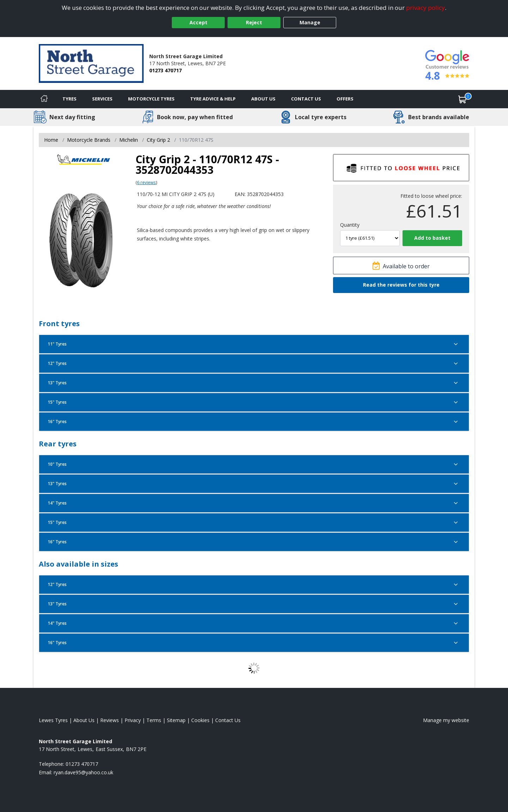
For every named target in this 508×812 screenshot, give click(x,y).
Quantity (350, 225)
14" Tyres (254, 503)
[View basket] (462, 99)
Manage (310, 22)
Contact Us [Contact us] (306, 99)
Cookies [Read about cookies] (200, 720)
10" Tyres (254, 464)
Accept (198, 22)
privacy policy (425, 8)
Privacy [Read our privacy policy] (133, 720)
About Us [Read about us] (84, 720)
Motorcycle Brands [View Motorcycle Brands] (89, 140)
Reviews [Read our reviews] (110, 720)
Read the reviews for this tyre (401, 285)
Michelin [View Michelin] (129, 140)
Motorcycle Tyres (151, 99)
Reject (254, 22)
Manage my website (446, 720)
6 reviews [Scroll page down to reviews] (146, 182)
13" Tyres (254, 383)
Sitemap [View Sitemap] (176, 720)
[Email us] (83, 772)
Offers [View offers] (345, 99)
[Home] (44, 99)
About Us (263, 99)
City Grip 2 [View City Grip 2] (158, 140)
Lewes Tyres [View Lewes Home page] (53, 720)
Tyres (69, 99)
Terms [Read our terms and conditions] (154, 720)
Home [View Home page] (51, 140)
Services (102, 99)
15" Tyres (254, 402)
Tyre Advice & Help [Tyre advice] (213, 99)
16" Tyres (254, 422)
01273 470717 (165, 70)
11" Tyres (254, 344)
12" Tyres (254, 364)
